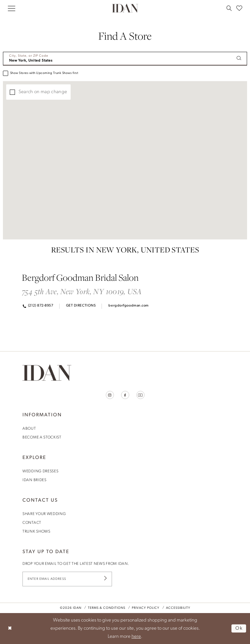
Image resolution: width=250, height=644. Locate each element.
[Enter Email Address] (67, 579)
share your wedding (44, 514)
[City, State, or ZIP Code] (125, 59)
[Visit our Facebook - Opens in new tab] (125, 395)
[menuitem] (12, 8)
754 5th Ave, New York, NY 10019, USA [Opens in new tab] (82, 291)
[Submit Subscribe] (105, 579)
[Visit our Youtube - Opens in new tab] (140, 395)
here (136, 637)
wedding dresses (41, 471)
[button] (12, 8)
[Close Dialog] (10, 629)
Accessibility (178, 608)
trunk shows (36, 532)
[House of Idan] (125, 8)
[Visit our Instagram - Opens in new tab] (110, 395)
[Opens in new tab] (81, 306)
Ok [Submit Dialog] (239, 628)
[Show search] (229, 8)
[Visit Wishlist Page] (239, 8)
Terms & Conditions (107, 608)
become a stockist (42, 437)
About (29, 429)
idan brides (35, 480)
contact (32, 523)
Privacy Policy (146, 608)
